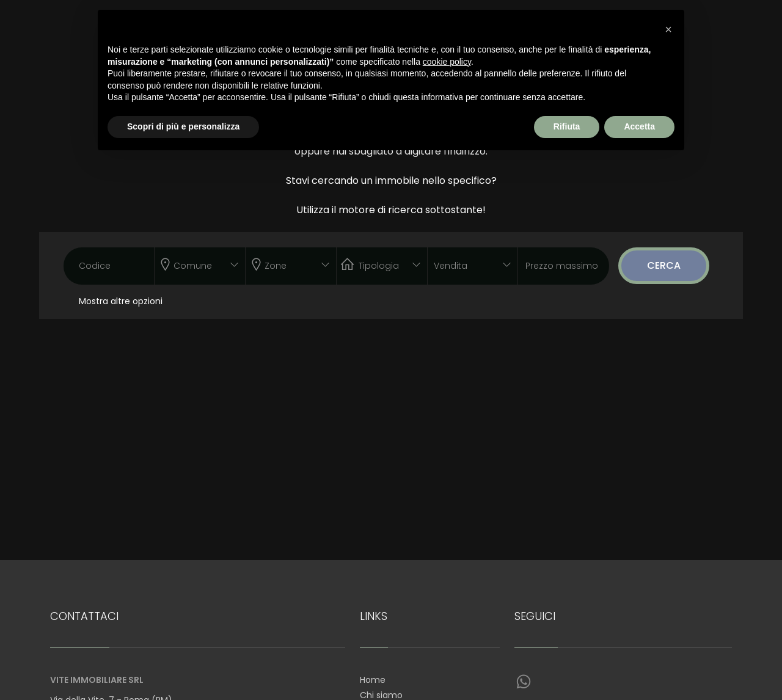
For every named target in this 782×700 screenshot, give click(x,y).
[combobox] (200, 266)
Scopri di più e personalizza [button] (183, 126)
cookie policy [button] (447, 62)
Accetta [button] (639, 126)
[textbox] (191, 263)
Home (373, 680)
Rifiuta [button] (567, 126)
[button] (668, 29)
